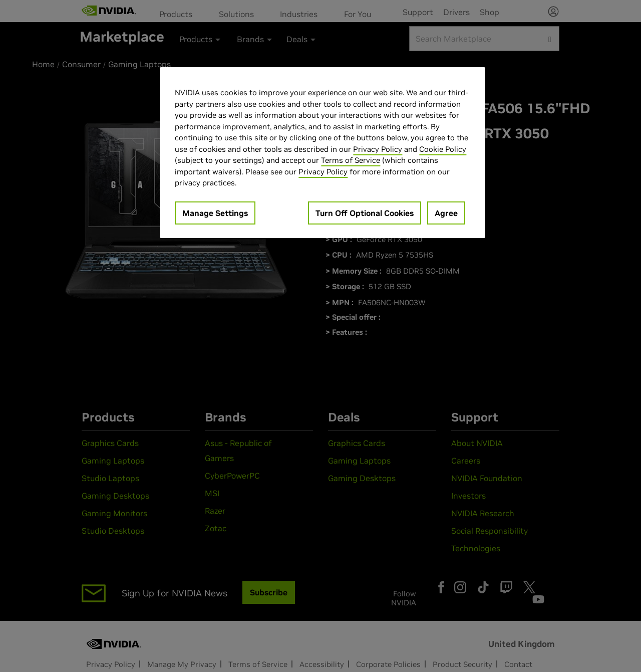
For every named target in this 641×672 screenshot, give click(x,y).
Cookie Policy (443, 149)
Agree (446, 213)
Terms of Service (351, 160)
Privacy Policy (378, 149)
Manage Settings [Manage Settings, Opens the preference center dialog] (215, 213)
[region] (323, 153)
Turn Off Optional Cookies (365, 213)
